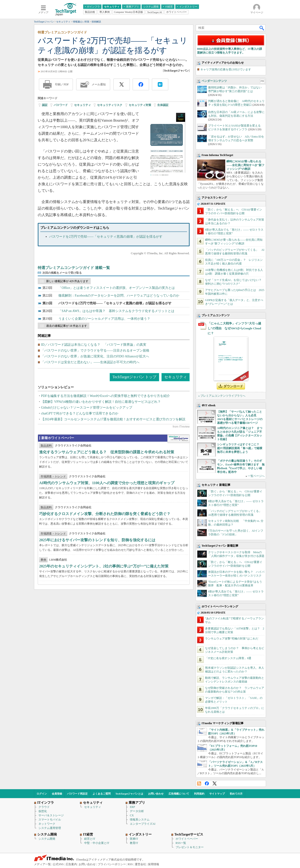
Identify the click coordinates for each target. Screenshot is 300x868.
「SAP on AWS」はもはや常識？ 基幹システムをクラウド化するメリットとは (116, 311)
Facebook (207, 783)
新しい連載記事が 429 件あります (67, 281)
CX (132, 815)
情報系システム (140, 820)
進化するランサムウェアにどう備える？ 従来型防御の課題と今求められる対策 (107, 452)
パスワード (61, 105)
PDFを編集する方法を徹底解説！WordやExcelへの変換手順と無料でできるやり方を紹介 (105, 396)
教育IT (134, 843)
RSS (199, 783)
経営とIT (90, 839)
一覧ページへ (256, 476)
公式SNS (58, 864)
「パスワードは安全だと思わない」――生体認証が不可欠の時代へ (90, 362)
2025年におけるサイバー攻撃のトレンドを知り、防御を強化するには (97, 540)
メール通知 (99, 84)
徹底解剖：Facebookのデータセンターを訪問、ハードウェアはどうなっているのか (119, 296)
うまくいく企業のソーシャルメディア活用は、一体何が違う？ (104, 319)
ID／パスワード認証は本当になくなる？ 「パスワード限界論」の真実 (94, 345)
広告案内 (71, 864)
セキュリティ (82, 105)
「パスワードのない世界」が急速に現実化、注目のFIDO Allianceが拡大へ (95, 356)
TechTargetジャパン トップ (134, 377)
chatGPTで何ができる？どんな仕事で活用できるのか (80, 413)
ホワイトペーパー (187, 839)
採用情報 (154, 864)
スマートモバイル (50, 820)
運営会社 (140, 864)
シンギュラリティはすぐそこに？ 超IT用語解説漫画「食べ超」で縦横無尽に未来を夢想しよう (240, 448)
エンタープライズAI (143, 824)
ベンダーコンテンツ (214, 81)
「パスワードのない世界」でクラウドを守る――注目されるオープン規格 (95, 350)
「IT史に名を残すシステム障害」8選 (228, 658)
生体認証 (163, 105)
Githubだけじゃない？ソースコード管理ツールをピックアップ (87, 408)
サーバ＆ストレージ (51, 815)
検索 (262, 28)
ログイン (42, 794)
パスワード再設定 (77, 794)
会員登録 (57, 794)
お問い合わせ (156, 794)
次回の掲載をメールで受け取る (62, 273)
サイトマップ (217, 794)
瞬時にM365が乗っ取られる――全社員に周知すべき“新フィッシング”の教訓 (245, 165)
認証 (45, 105)
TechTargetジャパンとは (129, 794)
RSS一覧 (181, 843)
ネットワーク (47, 824)
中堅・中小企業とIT (97, 843)
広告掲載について (179, 794)
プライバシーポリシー (112, 864)
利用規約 (199, 794)
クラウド (44, 807)
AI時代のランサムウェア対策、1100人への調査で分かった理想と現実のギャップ (107, 483)
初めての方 (236, 794)
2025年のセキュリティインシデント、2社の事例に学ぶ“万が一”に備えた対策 (104, 566)
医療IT (134, 839)
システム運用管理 (50, 828)
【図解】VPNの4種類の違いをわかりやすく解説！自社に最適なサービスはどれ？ (101, 402)
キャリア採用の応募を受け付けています (226, 69)
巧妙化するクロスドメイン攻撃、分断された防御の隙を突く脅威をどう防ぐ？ (105, 514)
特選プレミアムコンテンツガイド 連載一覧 (74, 268)
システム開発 (47, 839)
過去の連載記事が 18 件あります (67, 326)
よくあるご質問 (102, 794)
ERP (132, 807)
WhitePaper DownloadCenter (178, 439)
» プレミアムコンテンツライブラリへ (222, 396)
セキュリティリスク (110, 105)
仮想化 (43, 811)
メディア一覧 (42, 864)
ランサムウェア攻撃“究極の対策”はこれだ (232, 639)
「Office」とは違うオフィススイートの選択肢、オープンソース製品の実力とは (117, 288)
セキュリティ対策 (140, 105)
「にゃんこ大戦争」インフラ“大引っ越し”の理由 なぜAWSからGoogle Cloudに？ (234, 328)
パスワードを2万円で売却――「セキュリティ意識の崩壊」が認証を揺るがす (106, 237)
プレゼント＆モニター (190, 847)
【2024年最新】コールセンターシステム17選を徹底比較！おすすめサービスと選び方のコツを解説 (113, 419)
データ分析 (137, 811)
